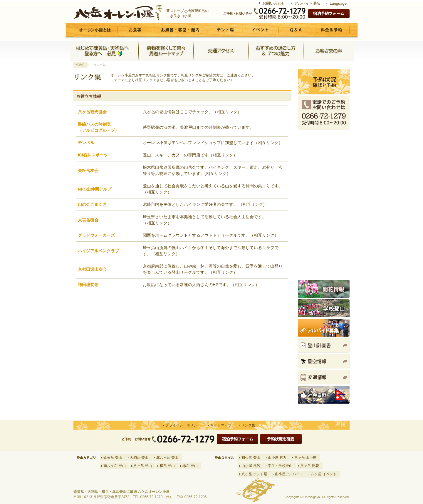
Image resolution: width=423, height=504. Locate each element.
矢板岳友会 (88, 171)
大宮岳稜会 (88, 220)
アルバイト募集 (307, 3)
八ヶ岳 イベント (324, 474)
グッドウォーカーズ (96, 235)
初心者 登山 (251, 458)
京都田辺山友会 (92, 269)
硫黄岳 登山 (113, 458)
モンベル (86, 143)
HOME (80, 65)
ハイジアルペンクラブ (98, 251)
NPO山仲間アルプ (95, 189)
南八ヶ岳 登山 (114, 466)
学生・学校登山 (280, 466)
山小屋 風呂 (251, 466)
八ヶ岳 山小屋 (305, 458)
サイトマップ (221, 425)
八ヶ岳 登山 (143, 466)
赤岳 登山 (190, 466)
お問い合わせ (274, 3)
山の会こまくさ (92, 204)
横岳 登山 (167, 466)
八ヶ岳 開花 (309, 466)
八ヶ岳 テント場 (254, 474)
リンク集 (248, 425)
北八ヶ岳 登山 (167, 458)
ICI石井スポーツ (93, 155)
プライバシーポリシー (183, 425)
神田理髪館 (88, 285)
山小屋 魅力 (277, 458)
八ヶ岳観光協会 (92, 112)
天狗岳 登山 (139, 458)
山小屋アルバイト (289, 474)
